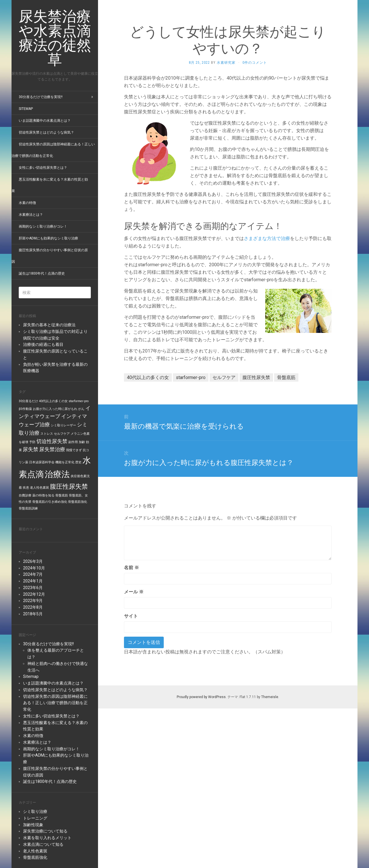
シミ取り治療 (35, 811)
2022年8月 (33, 607)
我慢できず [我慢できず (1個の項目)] (74, 450)
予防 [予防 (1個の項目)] (32, 442)
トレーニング (35, 818)
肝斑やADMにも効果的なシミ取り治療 (48, 238)
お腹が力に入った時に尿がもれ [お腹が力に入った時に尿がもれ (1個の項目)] (55, 409)
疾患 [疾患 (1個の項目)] (26, 488)
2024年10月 (34, 568)
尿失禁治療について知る (45, 831)
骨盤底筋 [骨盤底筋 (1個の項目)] (62, 495)
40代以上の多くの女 (148, 377)
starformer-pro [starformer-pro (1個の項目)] (79, 401)
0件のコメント (255, 63)
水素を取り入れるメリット (47, 838)
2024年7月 (33, 574)
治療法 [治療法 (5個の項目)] (57, 474)
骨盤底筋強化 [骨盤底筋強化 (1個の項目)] (78, 502)
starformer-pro (191, 377)
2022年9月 (33, 601)
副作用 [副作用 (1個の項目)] (73, 442)
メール (134, 592)
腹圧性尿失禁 (256, 377)
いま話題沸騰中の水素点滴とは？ (45, 121)
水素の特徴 (27, 203)
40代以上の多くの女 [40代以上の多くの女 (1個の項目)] (53, 401)
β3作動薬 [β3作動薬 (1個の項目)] (25, 409)
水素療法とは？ (31, 215)
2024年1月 (33, 581)
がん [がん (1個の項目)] (81, 409)
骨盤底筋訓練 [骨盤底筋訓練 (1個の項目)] (28, 508)
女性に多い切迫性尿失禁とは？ (43, 168)
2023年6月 (33, 588)
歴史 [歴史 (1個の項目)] (78, 462)
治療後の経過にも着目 (43, 344)
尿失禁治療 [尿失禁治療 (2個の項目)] (52, 449)
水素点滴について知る (43, 844)
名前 (131, 568)
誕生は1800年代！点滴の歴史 (42, 273)
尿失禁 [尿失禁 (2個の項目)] (31, 449)
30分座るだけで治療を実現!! (41, 97)
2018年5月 (33, 614)
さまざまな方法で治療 (267, 238)
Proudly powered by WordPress (201, 697)
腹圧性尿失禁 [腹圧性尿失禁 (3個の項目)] (69, 486)
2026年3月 (33, 561)
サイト (131, 616)
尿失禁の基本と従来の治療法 (49, 325)
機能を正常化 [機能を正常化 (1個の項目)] (65, 462)
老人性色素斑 (35, 851)
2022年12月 (34, 594)
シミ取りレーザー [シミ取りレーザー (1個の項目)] (63, 425)
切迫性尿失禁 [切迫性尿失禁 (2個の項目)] (52, 441)
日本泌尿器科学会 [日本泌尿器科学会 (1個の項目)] (42, 462)
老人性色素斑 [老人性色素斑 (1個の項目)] (39, 488)
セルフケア (224, 377)
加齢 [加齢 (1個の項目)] (82, 442)
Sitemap (26, 109)
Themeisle (270, 697)
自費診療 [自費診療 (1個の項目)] (25, 495)
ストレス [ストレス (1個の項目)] (47, 434)
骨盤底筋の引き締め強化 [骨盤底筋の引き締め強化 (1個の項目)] (50, 502)
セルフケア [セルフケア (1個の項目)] (62, 434)
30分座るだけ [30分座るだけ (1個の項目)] (28, 401)
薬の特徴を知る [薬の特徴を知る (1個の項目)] (43, 495)
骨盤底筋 (286, 377)
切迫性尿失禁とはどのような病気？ (46, 132)
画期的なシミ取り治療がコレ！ (43, 226)
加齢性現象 (33, 825)
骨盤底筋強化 (35, 857)
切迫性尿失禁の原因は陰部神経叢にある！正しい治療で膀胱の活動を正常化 (55, 703)
